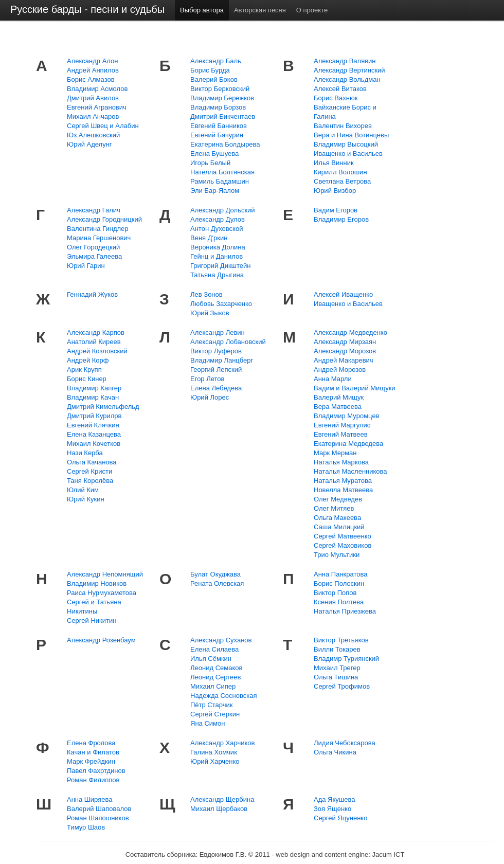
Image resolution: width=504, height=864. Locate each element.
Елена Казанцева (94, 434)
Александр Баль (216, 61)
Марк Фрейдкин (91, 761)
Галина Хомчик (214, 752)
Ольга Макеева (337, 518)
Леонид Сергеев (215, 677)
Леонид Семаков (216, 668)
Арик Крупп (84, 370)
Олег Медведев (338, 499)
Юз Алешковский (93, 135)
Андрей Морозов (340, 370)
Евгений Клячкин (93, 425)
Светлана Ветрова (342, 181)
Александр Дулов (218, 219)
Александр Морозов (345, 351)
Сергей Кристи (89, 471)
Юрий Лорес (210, 397)
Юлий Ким (83, 490)
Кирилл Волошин (340, 172)
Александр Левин (218, 332)
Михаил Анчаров (93, 116)
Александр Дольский (223, 210)
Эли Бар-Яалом (215, 191)
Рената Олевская (217, 583)
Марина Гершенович (99, 238)
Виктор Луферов (216, 351)
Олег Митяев (334, 508)
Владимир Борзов (218, 107)
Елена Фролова (91, 743)
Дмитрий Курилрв (94, 416)
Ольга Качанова (92, 462)
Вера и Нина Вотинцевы (351, 135)
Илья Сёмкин (211, 659)
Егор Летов (207, 379)
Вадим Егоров (336, 210)
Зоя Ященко (332, 809)
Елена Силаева (214, 649)
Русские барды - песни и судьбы (87, 9)
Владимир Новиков (97, 583)
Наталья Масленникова (350, 471)
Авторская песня (260, 10)
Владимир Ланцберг (222, 360)
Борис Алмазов (91, 79)
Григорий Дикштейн (221, 266)
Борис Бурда (210, 70)
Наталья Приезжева (345, 611)
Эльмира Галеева (94, 256)
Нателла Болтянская (222, 172)
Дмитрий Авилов (93, 98)
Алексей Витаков (340, 89)
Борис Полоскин (339, 583)
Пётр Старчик (211, 705)
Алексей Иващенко (343, 294)
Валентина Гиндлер (98, 229)
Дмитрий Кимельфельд (103, 407)
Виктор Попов (335, 593)
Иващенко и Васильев (348, 154)
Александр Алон (92, 61)
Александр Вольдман (347, 79)
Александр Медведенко (350, 332)
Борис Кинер (87, 379)
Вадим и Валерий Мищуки (355, 388)
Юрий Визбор (335, 191)
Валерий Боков (214, 79)
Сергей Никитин (92, 620)
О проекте (312, 10)
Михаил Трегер (337, 668)
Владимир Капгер (94, 388)
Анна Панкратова (341, 574)
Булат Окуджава (215, 574)
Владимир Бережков (222, 98)
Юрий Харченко (215, 761)
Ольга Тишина (336, 677)
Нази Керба (85, 453)
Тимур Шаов (86, 827)
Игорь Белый (210, 163)
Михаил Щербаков (219, 809)
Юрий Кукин (86, 499)
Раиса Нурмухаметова (102, 593)
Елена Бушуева (214, 154)
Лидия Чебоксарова (345, 743)
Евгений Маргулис (342, 425)
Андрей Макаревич (344, 360)
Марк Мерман (335, 453)
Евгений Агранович (97, 107)
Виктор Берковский (220, 89)
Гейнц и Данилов (217, 256)
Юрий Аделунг (89, 144)
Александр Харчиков (223, 743)
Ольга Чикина (335, 752)
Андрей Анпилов (93, 70)
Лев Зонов (206, 294)
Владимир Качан (93, 397)
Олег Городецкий (93, 247)
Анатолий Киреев (94, 342)
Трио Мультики (337, 555)
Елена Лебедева (216, 388)
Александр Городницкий (104, 219)
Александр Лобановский (228, 342)
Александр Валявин (345, 61)
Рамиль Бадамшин (220, 181)
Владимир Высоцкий (346, 144)
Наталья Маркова (341, 462)
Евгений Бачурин (217, 135)
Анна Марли (333, 379)
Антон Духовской (217, 229)
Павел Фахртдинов (96, 771)
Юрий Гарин (86, 266)
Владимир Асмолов (97, 89)
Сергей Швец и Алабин (103, 126)
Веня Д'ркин (209, 238)
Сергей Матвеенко (343, 536)
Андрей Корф (88, 360)
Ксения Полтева (339, 602)
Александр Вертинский (349, 70)
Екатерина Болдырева (225, 144)
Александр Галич (94, 210)
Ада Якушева (334, 799)
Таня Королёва (90, 481)
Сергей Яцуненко (340, 818)
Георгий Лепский (216, 370)
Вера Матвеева (338, 407)
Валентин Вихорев (343, 126)
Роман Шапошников (98, 818)
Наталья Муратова (343, 481)
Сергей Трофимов (342, 686)
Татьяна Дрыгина (217, 275)
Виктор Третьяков (341, 640)
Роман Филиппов (93, 780)
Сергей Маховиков (343, 545)
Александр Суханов (221, 640)
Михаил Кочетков (94, 444)
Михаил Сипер (213, 686)
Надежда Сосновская (223, 696)
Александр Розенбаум (101, 640)
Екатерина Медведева (348, 444)
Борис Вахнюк (336, 98)
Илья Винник (334, 163)
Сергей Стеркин (215, 714)
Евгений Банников (219, 126)
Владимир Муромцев (347, 416)
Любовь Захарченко (221, 304)
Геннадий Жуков (92, 294)
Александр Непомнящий (105, 574)
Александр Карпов (96, 332)
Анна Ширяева (89, 799)
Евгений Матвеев (341, 434)
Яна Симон (208, 723)
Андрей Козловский (97, 351)
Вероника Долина (218, 247)
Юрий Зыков (210, 313)
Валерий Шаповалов (99, 809)
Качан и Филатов (93, 752)
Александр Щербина (222, 799)
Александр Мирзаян (345, 342)
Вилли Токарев (337, 649)
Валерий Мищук (339, 397)
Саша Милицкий (339, 527)
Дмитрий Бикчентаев (223, 116)
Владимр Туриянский (346, 659)
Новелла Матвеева (343, 490)
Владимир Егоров (341, 219)
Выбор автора (202, 10)
